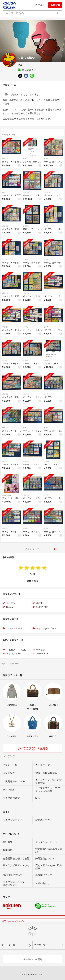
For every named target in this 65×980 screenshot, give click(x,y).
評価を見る (32, 581)
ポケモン (5, 159)
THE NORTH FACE (16, 650)
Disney (46, 461)
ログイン (40, 5)
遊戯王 (25, 226)
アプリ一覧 (40, 945)
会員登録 (55, 5)
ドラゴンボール (14, 654)
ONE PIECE (6, 495)
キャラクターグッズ (46, 628)
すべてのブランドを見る (33, 748)
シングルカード (14, 628)
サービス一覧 (8, 945)
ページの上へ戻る (33, 959)
